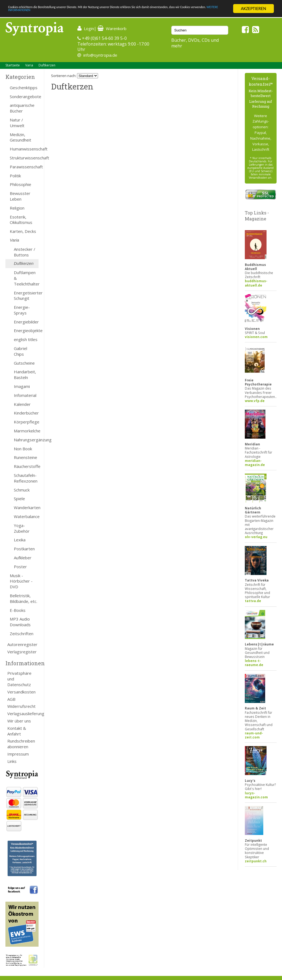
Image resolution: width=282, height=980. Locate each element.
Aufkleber (23, 558)
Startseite (13, 65)
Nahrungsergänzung (26, 440)
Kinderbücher (26, 413)
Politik (15, 176)
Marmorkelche (26, 431)
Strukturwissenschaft (24, 158)
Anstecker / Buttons (25, 252)
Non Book (23, 449)
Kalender (22, 404)
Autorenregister (22, 644)
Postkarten (24, 549)
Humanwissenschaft (24, 149)
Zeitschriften (22, 634)
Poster (20, 567)
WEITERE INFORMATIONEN (118, 13)
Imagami (22, 386)
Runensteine (26, 457)
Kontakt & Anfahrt (17, 731)
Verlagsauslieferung (23, 714)
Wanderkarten (26, 507)
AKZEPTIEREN (253, 9)
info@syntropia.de (100, 55)
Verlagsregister (22, 652)
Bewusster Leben (20, 196)
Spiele (19, 499)
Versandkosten (21, 692)
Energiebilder (26, 322)
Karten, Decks (23, 231)
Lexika (20, 540)
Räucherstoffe (26, 466)
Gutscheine (24, 363)
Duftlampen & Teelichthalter (26, 278)
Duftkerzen (47, 65)
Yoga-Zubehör (22, 528)
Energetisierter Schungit (26, 296)
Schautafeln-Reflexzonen (26, 478)
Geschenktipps (24, 88)
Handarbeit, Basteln (25, 375)
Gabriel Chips (20, 351)
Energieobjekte (26, 330)
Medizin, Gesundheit (20, 137)
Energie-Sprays (22, 310)
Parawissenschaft (24, 167)
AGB (11, 699)
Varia (29, 65)
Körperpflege (26, 422)
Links (12, 761)
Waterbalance (26, 516)
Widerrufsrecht (21, 706)
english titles (26, 339)
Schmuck (22, 490)
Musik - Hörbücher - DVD (21, 581)
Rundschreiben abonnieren (21, 744)
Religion (17, 208)
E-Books (18, 610)
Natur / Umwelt (17, 123)
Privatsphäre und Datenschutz (19, 679)
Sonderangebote (24, 97)
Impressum (18, 754)
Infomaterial (25, 395)
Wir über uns (19, 721)
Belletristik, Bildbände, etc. (23, 598)
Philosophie (20, 184)
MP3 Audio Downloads (20, 622)
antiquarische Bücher (22, 108)
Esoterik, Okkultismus (21, 220)
